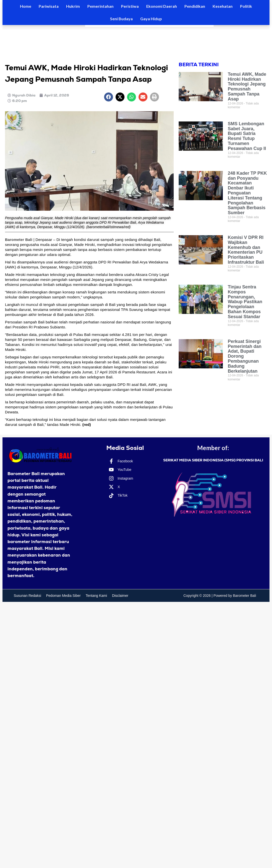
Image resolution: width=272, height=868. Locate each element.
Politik (246, 6)
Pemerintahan (100, 6)
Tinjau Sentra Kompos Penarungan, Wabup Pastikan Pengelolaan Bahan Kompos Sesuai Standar (245, 302)
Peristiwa (130, 6)
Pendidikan (195, 6)
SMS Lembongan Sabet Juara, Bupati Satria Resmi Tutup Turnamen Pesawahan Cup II (247, 136)
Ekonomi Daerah (162, 6)
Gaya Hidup (151, 19)
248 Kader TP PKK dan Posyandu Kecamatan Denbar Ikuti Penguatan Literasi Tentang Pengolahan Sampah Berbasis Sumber (247, 193)
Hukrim (73, 6)
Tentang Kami (96, 596)
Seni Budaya (121, 19)
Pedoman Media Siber (64, 596)
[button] (109, 97)
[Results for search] (149, 26)
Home (26, 6)
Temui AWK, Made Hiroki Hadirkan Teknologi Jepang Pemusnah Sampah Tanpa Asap (247, 87)
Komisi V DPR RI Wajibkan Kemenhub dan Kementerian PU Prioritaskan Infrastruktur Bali (246, 250)
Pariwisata (49, 6)
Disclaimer (120, 596)
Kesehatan (223, 6)
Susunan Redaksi (27, 596)
